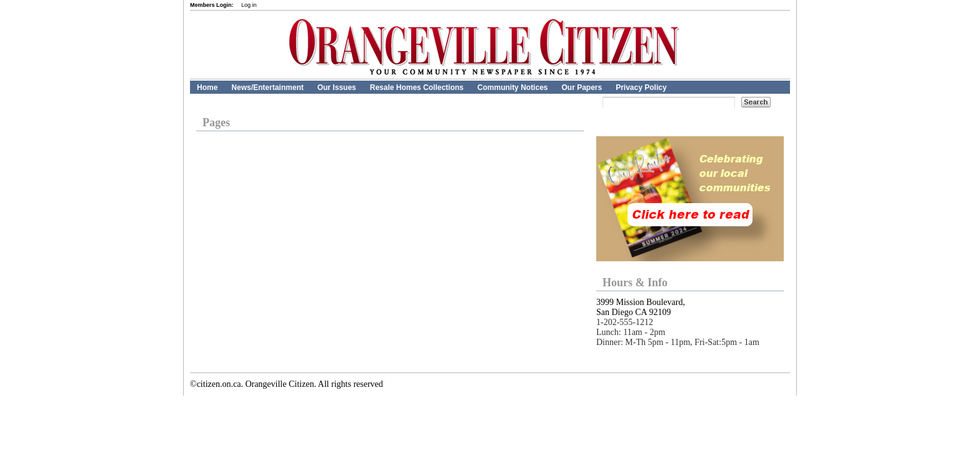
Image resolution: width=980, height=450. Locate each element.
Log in (249, 5)
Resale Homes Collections (417, 87)
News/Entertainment (267, 87)
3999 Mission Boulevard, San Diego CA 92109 (641, 307)
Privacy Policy (641, 87)
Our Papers (582, 87)
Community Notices (513, 87)
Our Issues (337, 87)
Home (207, 87)
